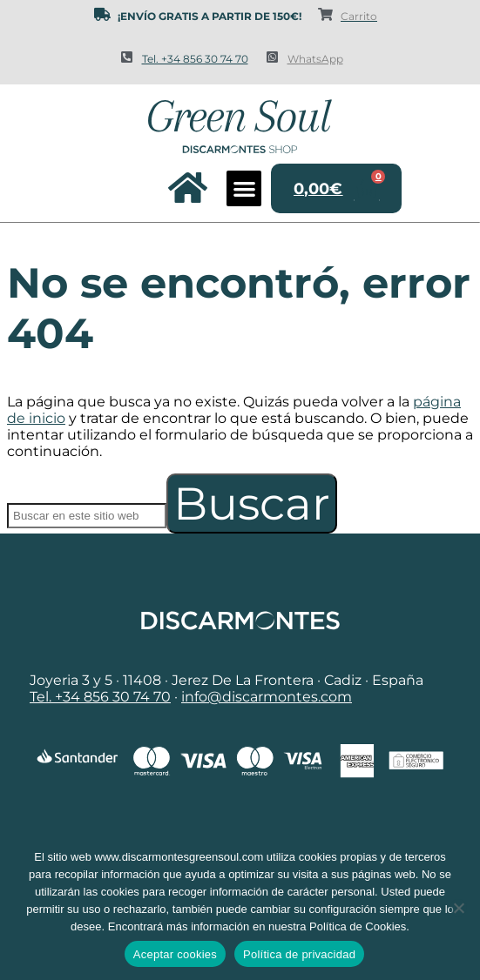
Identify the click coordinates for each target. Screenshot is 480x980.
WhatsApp (315, 59)
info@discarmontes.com (267, 697)
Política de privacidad (299, 954)
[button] (244, 188)
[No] (458, 908)
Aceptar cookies (175, 954)
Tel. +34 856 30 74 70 (195, 59)
